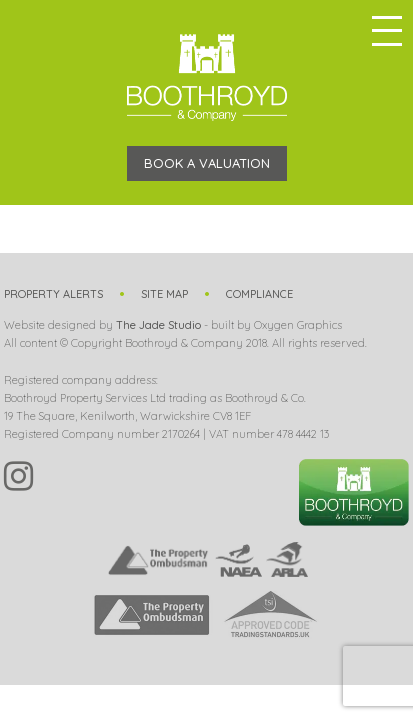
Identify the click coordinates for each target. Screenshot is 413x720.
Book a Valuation (207, 163)
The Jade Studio (158, 325)
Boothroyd (207, 77)
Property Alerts (53, 294)
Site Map (164, 294)
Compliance (259, 294)
